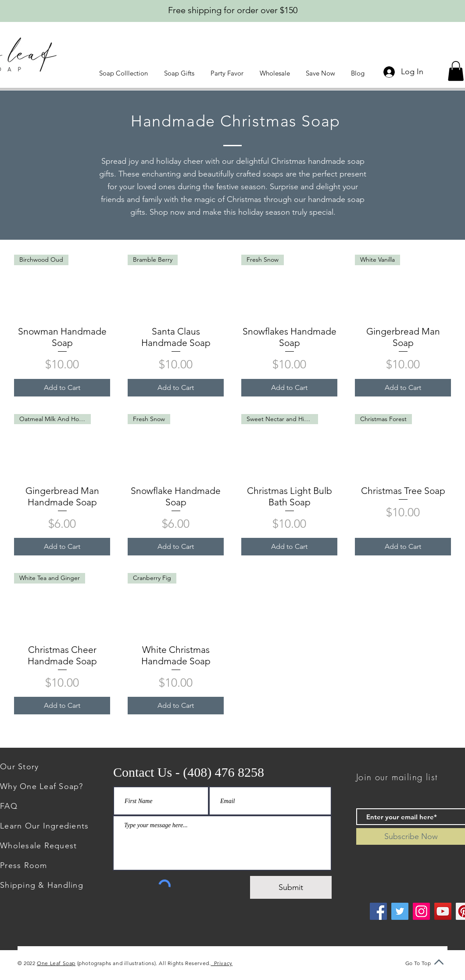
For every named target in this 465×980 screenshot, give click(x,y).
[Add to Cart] (62, 388)
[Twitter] (400, 911)
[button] (125, 73)
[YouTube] (443, 911)
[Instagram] (421, 911)
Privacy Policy (230, 963)
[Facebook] (378, 911)
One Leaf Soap (56, 963)
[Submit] (291, 887)
